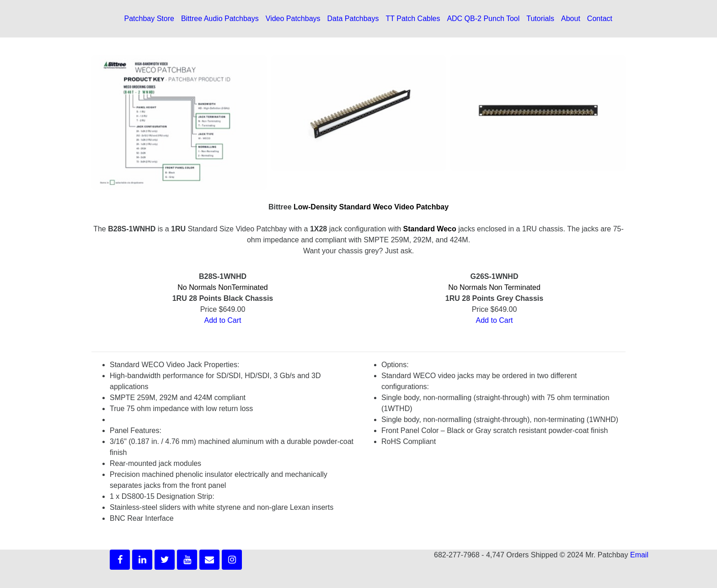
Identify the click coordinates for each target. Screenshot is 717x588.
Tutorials (540, 19)
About (571, 19)
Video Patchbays (293, 19)
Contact (600, 19)
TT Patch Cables (413, 19)
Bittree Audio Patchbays (220, 19)
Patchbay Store (149, 19)
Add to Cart (223, 320)
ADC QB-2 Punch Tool (483, 19)
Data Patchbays (353, 19)
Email (639, 555)
